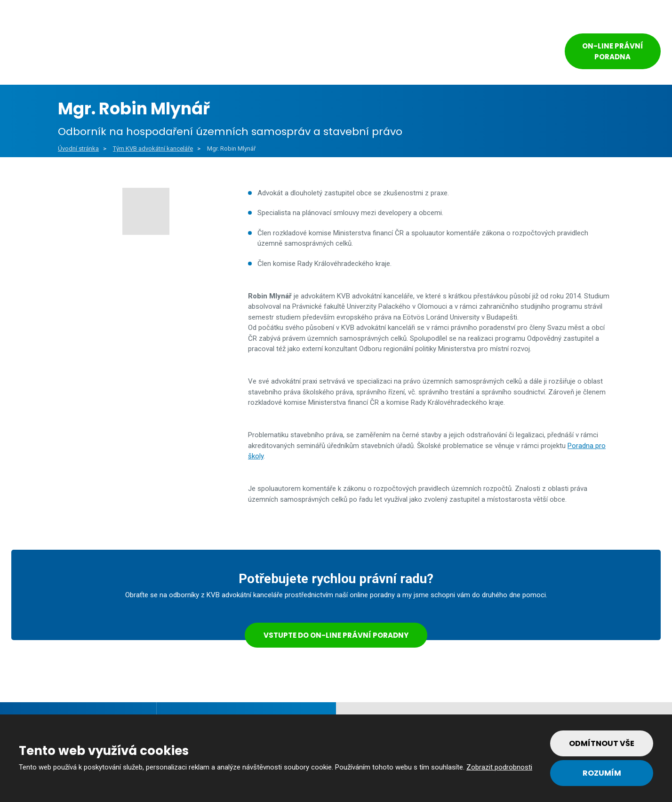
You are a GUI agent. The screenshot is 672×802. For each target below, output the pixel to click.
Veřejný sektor (220, 53)
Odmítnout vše (602, 743)
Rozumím (602, 773)
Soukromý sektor (311, 53)
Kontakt (504, 53)
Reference (392, 53)
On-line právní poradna (613, 51)
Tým (446, 53)
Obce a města (132, 53)
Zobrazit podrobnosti (499, 767)
